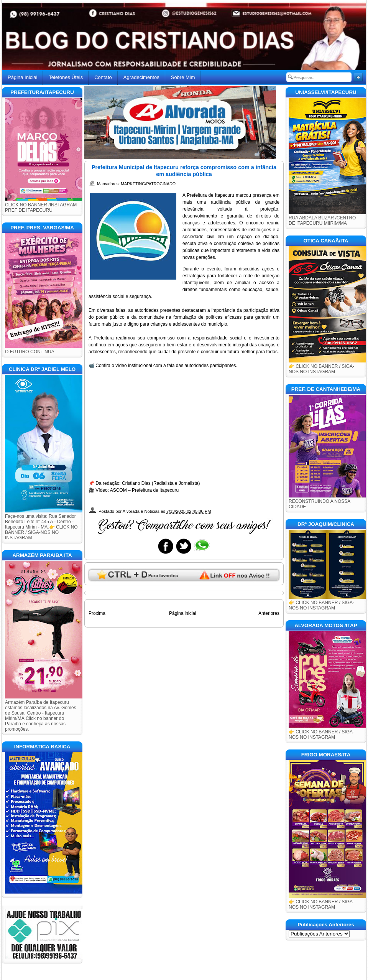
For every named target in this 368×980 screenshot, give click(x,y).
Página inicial (183, 613)
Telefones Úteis (66, 77)
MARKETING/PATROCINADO (148, 184)
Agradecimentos (141, 77)
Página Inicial (22, 77)
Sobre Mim (183, 77)
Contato (103, 77)
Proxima (97, 613)
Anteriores (269, 613)
